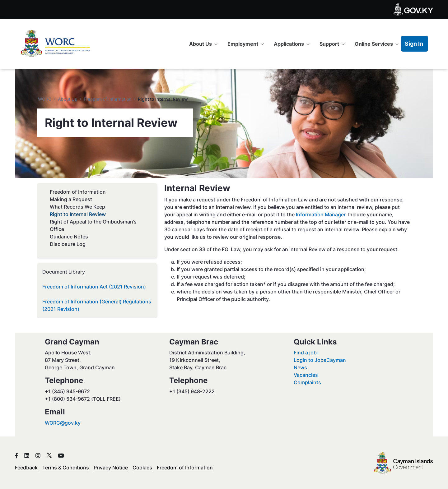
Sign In (414, 44)
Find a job (305, 353)
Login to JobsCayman (320, 360)
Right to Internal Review (78, 214)
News (300, 367)
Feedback (26, 468)
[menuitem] (203, 44)
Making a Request (71, 199)
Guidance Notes (69, 237)
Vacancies (306, 375)
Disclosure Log (68, 244)
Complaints (307, 382)
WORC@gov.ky (63, 423)
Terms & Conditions (66, 468)
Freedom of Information (78, 192)
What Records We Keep (77, 207)
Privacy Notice (111, 468)
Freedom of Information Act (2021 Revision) (94, 287)
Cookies (142, 468)
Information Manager (321, 215)
